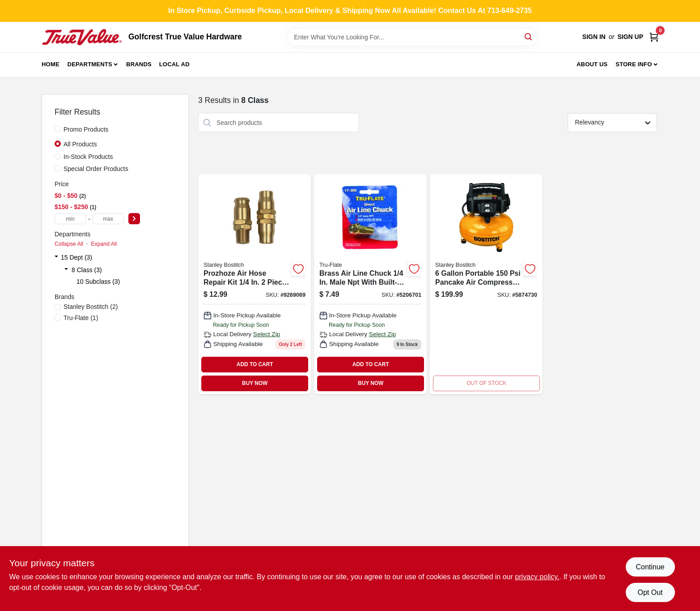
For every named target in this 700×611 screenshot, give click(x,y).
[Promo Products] (58, 129)
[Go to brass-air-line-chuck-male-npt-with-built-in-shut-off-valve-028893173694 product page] (370, 284)
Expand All (104, 244)
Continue (650, 567)
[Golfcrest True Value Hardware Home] (82, 37)
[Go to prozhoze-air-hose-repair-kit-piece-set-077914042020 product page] (255, 284)
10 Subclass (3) (98, 282)
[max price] (108, 219)
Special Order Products (96, 169)
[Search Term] (412, 37)
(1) (81, 318)
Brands (139, 64)
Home (51, 64)
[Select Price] (134, 219)
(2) (91, 307)
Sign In (594, 37)
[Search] (529, 36)
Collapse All (69, 244)
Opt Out (650, 592)
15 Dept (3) (76, 257)
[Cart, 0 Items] (654, 37)
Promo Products (86, 129)
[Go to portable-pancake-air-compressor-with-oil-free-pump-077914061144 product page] (486, 284)
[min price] (70, 219)
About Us (592, 64)
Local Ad (174, 64)
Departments (90, 64)
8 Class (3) (87, 270)
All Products (80, 144)
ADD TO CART (255, 364)
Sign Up (630, 37)
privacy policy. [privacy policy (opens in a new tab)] (537, 577)
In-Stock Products (88, 157)
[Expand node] (56, 257)
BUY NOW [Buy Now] (255, 383)
